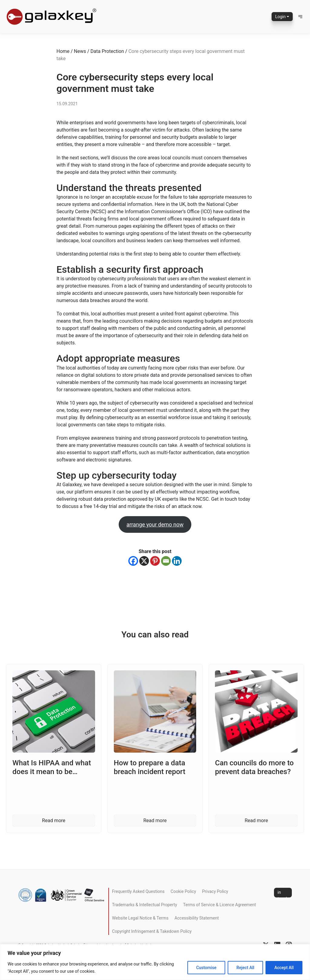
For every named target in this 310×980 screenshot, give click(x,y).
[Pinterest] (155, 561)
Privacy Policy (215, 891)
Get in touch (283, 893)
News (80, 51)
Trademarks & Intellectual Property (145, 905)
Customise (206, 968)
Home (63, 51)
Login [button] (280, 17)
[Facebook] (133, 561)
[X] (144, 561)
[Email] (166, 561)
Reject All (245, 968)
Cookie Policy (183, 891)
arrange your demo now (155, 524)
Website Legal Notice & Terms (140, 918)
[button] (300, 17)
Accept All (284, 968)
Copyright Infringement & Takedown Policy (152, 931)
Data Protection (107, 51)
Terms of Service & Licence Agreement (219, 905)
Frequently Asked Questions (138, 891)
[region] (155, 962)
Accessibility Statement (196, 918)
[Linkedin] (177, 561)
